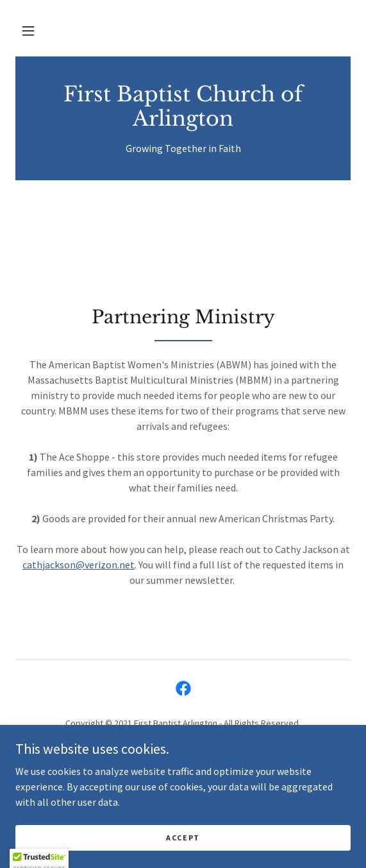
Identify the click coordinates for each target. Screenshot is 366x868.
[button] (28, 31)
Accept (183, 838)
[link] (183, 107)
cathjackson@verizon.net (79, 565)
